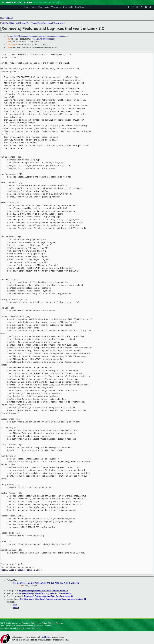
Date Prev (5, 23)
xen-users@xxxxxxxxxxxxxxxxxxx (53, 36)
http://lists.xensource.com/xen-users (21, 570)
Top (2, 18)
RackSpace (46, 637)
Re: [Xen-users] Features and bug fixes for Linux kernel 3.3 (45, 593)
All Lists (9, 18)
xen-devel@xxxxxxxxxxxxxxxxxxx (24, 36)
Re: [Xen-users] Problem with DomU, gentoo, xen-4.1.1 (43, 591)
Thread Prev (25, 23)
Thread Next (37, 23)
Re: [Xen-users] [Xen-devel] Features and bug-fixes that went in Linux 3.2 (46, 583)
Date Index (48, 23)
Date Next (15, 23)
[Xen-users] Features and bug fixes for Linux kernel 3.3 (49, 596)
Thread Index (59, 23)
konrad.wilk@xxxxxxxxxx (44, 39)
